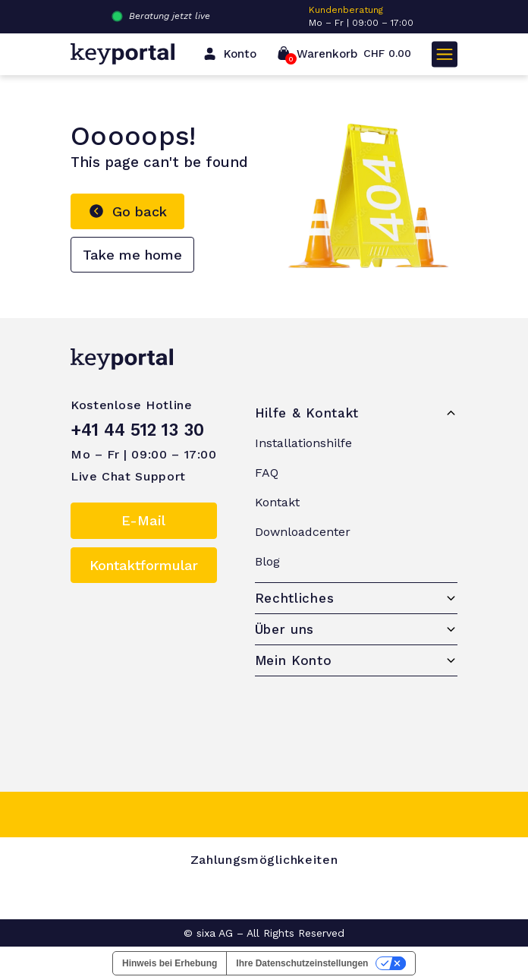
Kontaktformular (144, 565)
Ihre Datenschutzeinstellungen (302, 963)
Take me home (132, 255)
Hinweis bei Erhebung (170, 963)
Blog (267, 561)
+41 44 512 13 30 (137, 430)
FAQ (267, 473)
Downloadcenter (303, 532)
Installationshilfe (303, 443)
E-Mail (143, 520)
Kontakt (277, 502)
